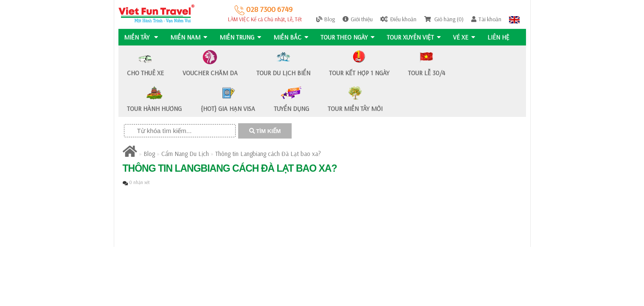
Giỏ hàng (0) (444, 19)
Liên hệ (501, 37)
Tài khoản (486, 19)
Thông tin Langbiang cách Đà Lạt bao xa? (268, 154)
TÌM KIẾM (265, 131)
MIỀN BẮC (292, 37)
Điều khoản (398, 19)
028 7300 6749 (263, 9)
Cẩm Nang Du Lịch (185, 154)
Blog (326, 19)
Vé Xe (467, 37)
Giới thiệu (358, 19)
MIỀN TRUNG (241, 37)
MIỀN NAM (189, 37)
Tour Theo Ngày (349, 37)
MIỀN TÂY (141, 37)
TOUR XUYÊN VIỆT (416, 37)
